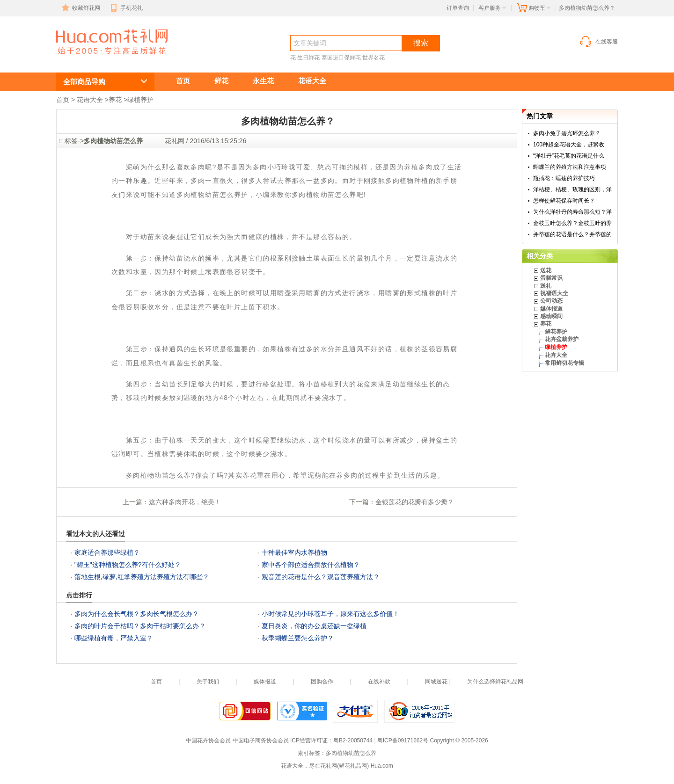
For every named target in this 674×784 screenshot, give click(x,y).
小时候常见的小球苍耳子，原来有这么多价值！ (330, 614)
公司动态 (551, 301)
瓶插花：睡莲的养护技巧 (564, 178)
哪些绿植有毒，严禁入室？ (114, 638)
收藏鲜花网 (80, 8)
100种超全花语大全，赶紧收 (569, 145)
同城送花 (436, 682)
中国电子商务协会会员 (261, 740)
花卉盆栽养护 (562, 339)
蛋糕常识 (551, 278)
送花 (546, 270)
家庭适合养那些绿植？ (107, 552)
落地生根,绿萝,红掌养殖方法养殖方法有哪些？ (142, 577)
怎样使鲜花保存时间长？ (564, 201)
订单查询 (458, 8)
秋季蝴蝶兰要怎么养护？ (298, 638)
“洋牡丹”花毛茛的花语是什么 (569, 156)
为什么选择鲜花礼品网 (495, 682)
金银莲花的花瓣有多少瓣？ (415, 502)
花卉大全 (556, 355)
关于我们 (208, 682)
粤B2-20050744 (353, 740)
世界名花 (374, 58)
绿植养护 (140, 100)
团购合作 (322, 682)
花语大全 (312, 81)
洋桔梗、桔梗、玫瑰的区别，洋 (572, 189)
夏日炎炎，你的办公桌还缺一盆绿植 (314, 626)
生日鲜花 (308, 58)
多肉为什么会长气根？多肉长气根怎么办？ (137, 614)
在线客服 (598, 42)
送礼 (546, 286)
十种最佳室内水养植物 (294, 552)
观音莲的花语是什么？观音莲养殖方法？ (321, 577)
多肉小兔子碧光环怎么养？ (567, 133)
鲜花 (221, 81)
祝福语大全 (554, 293)
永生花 (263, 81)
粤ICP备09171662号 (403, 740)
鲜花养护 (556, 332)
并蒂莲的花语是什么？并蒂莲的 (572, 234)
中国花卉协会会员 (208, 740)
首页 (183, 81)
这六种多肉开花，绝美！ (185, 502)
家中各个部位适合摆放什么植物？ (311, 565)
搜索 (421, 43)
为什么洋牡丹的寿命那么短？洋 (572, 212)
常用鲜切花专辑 (564, 363)
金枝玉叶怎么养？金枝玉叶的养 (572, 223)
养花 (115, 100)
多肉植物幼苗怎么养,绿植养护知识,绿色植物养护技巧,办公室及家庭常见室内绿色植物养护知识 (107, 59)
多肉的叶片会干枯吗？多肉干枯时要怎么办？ (140, 626)
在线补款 (379, 682)
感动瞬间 (551, 316)
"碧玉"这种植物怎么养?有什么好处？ (128, 565)
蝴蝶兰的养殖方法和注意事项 (570, 167)
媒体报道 (551, 309)
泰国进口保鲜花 (341, 58)
